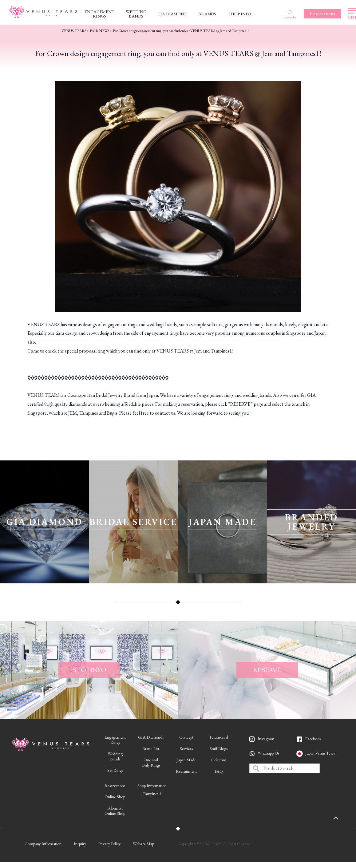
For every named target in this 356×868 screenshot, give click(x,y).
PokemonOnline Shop (115, 811)
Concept (186, 737)
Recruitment (186, 771)
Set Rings (115, 770)
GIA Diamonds (151, 737)
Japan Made (186, 760)
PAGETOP (342, 819)
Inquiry (80, 844)
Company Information (43, 844)
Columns (219, 760)
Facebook (313, 739)
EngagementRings (115, 740)
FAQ (219, 771)
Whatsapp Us (268, 753)
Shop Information (152, 786)
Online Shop (115, 797)
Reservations (115, 786)
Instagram (266, 739)
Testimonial (219, 737)
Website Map (143, 844)
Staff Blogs (219, 748)
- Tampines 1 (151, 794)
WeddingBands (115, 756)
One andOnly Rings (151, 762)
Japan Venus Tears (320, 753)
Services (186, 748)
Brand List (151, 748)
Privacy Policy (109, 844)
